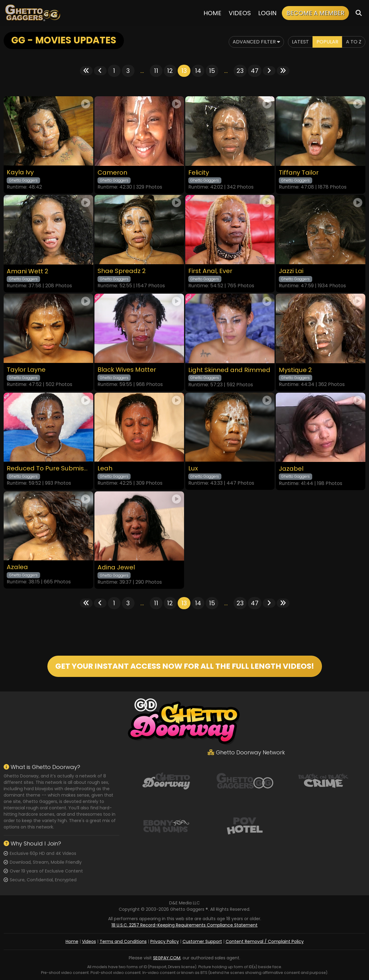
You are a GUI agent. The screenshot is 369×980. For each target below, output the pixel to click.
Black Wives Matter (127, 370)
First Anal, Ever (210, 271)
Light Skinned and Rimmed (229, 370)
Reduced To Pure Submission (48, 468)
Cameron (112, 173)
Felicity (199, 173)
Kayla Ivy (20, 172)
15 (212, 71)
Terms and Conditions (123, 941)
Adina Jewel (116, 567)
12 (170, 71)
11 (156, 71)
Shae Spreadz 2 (122, 271)
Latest (300, 42)
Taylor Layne (26, 370)
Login (267, 13)
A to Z (354, 42)
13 (184, 71)
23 (240, 71)
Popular (327, 42)
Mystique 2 (295, 370)
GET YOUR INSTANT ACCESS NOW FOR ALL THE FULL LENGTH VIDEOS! (185, 666)
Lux (193, 468)
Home (212, 13)
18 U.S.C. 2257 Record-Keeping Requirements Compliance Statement (184, 925)
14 (198, 71)
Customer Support (202, 941)
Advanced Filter (256, 42)
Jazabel (291, 469)
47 (255, 71)
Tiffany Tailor (299, 173)
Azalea (17, 567)
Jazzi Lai (291, 271)
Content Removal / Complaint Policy (265, 941)
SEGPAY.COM (167, 958)
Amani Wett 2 (27, 271)
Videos (240, 13)
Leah (105, 468)
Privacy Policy (165, 941)
